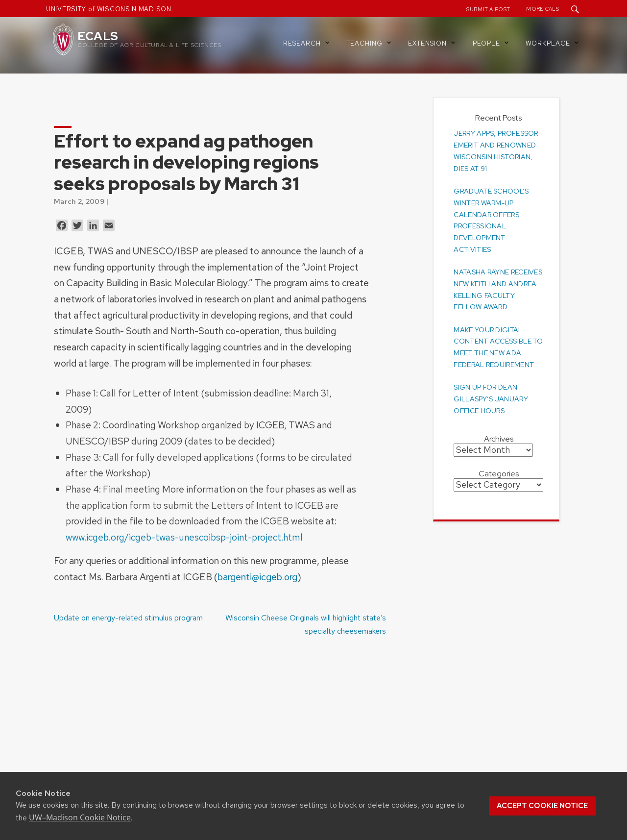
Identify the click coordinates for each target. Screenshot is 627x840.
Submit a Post (488, 9)
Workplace (553, 43)
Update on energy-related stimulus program (128, 618)
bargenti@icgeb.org (257, 577)
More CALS (543, 9)
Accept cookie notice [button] (542, 806)
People (492, 43)
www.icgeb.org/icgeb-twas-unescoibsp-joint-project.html (184, 537)
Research (307, 43)
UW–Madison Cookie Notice (80, 817)
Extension (433, 43)
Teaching (370, 43)
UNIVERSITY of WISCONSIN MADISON (109, 9)
